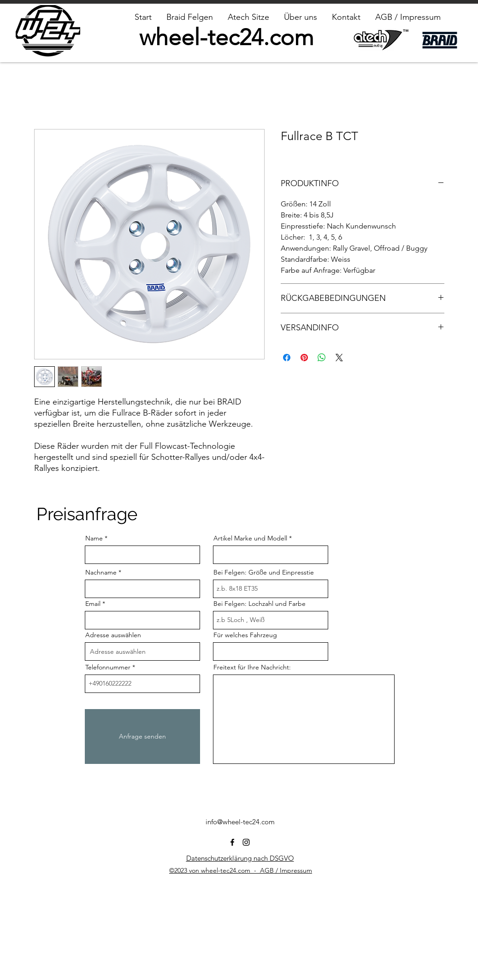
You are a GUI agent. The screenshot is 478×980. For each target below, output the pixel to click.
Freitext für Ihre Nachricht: (252, 667)
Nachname (101, 572)
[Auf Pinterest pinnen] (304, 358)
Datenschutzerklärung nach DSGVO (240, 858)
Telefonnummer (108, 667)
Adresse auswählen (113, 635)
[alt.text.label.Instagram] (246, 842)
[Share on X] (339, 358)
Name (94, 538)
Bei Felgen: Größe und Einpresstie (264, 572)
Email (93, 604)
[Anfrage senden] (142, 736)
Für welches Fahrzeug (245, 635)
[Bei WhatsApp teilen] (322, 358)
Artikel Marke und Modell (250, 538)
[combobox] (142, 651)
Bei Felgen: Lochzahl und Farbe (260, 604)
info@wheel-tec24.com (240, 822)
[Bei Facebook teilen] (287, 358)
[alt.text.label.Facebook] (232, 842)
